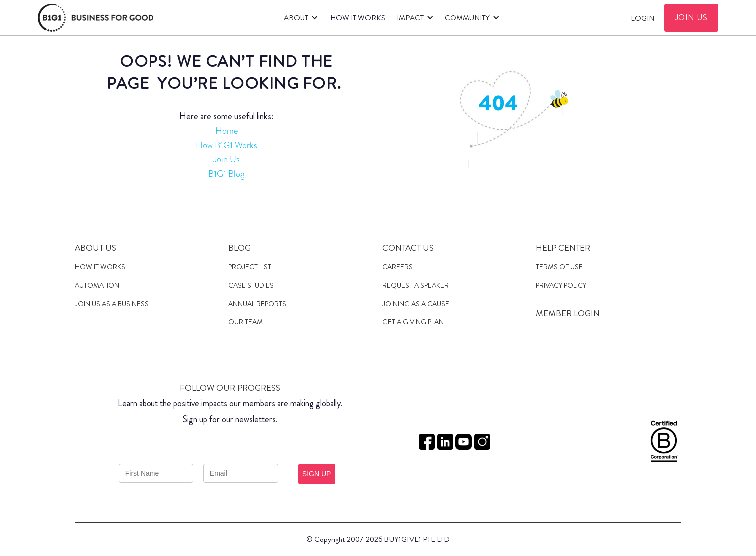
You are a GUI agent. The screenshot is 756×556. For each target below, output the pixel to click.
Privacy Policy (561, 285)
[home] (96, 18)
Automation (97, 285)
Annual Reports (257, 304)
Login (643, 18)
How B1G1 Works (227, 145)
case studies (251, 285)
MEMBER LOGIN (568, 313)
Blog (239, 248)
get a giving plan (413, 322)
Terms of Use (559, 267)
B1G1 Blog (226, 174)
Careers (397, 267)
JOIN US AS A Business (112, 304)
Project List (250, 267)
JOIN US (691, 18)
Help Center (563, 248)
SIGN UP (317, 474)
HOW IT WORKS (358, 18)
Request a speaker (415, 285)
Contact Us (408, 248)
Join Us (227, 159)
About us (95, 248)
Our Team (245, 322)
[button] (300, 18)
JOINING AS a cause (416, 304)
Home (227, 131)
